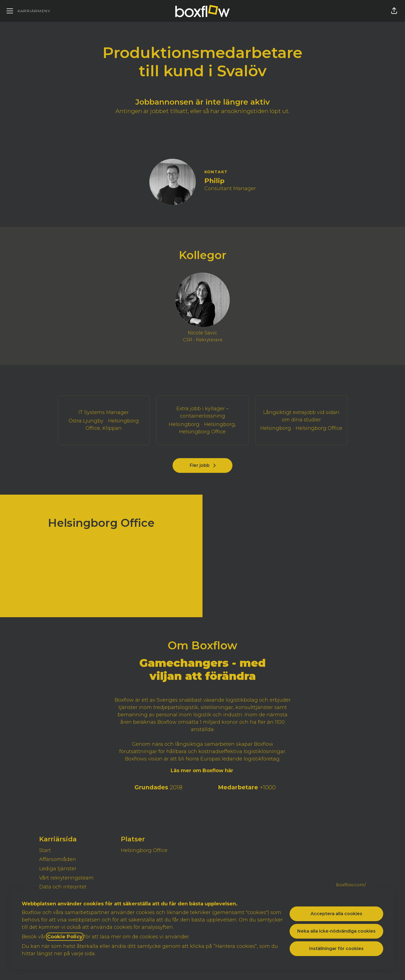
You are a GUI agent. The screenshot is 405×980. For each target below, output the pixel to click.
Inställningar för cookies (336, 949)
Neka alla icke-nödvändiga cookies (336, 931)
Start (45, 850)
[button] (394, 11)
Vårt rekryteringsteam (66, 878)
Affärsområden (58, 859)
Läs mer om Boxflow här (203, 771)
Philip (214, 181)
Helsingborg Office (144, 850)
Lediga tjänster (58, 869)
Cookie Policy (65, 937)
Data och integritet (63, 887)
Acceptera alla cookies (336, 914)
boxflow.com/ (351, 885)
